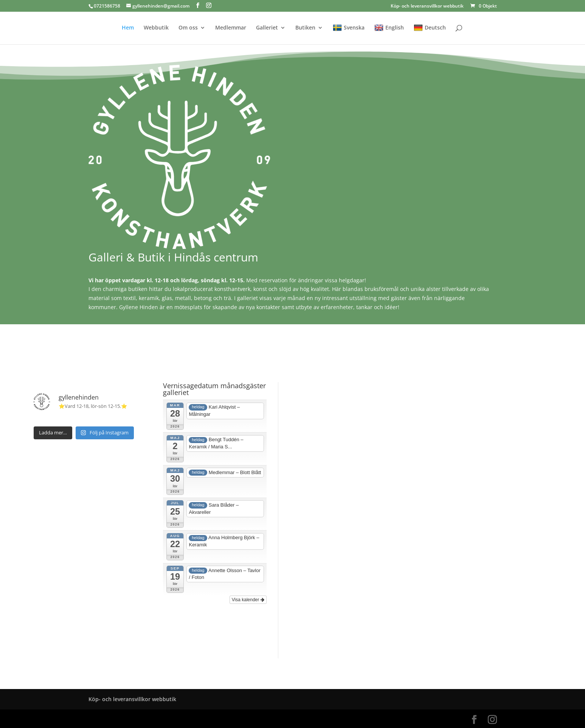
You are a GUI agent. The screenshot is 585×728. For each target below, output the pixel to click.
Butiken (305, 28)
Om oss (188, 28)
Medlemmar (231, 28)
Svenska (349, 28)
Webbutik (156, 28)
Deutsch (430, 28)
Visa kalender (248, 600)
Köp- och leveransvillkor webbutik (427, 6)
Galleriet (267, 28)
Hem (128, 28)
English (389, 28)
